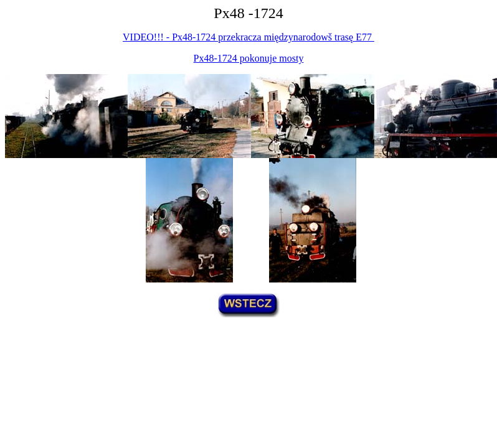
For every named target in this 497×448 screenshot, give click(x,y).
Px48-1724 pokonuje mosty (249, 58)
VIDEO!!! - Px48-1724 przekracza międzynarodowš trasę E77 (249, 37)
